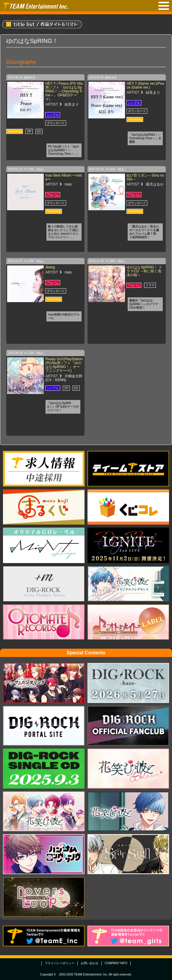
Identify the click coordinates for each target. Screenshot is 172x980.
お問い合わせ (90, 963)
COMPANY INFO (116, 963)
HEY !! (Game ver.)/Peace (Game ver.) (145, 85)
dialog (50, 267)
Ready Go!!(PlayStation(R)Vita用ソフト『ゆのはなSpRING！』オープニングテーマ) (64, 365)
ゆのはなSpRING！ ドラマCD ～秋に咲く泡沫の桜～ (144, 271)
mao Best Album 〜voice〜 (64, 177)
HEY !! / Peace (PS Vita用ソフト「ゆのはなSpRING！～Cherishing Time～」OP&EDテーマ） (64, 91)
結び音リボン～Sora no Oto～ (145, 177)
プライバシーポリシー (60, 963)
